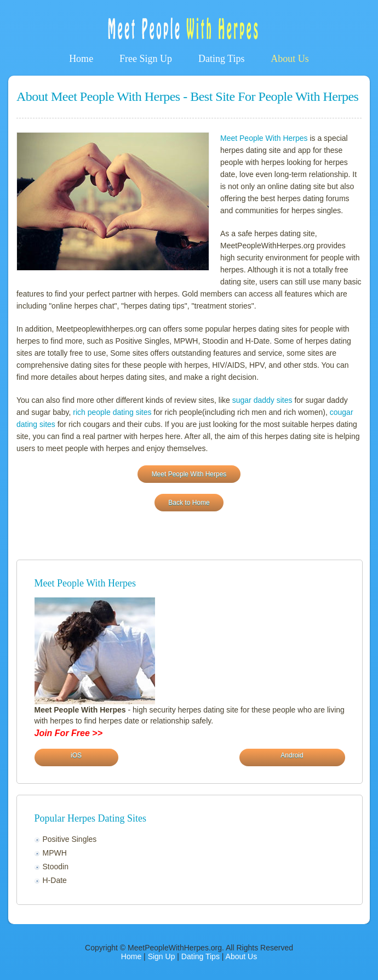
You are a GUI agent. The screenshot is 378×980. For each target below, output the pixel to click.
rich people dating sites (112, 412)
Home (81, 59)
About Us (290, 59)
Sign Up (162, 956)
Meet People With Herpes (264, 138)
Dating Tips (222, 59)
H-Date (55, 880)
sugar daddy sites (262, 400)
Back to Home (189, 503)
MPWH (55, 853)
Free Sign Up (146, 59)
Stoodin (56, 867)
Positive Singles (70, 839)
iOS (76, 755)
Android (292, 755)
